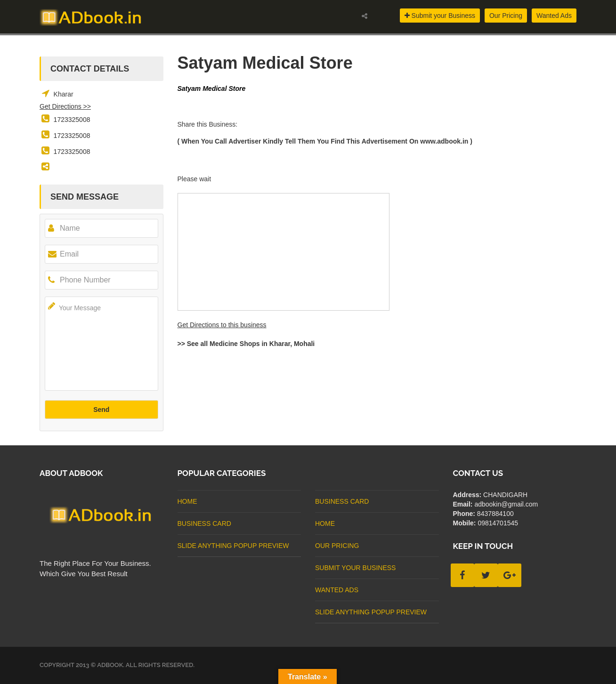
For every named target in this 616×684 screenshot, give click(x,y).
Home (187, 501)
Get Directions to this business (222, 325)
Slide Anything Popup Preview (233, 546)
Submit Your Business (355, 568)
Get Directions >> (65, 106)
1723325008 (72, 120)
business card (204, 523)
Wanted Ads (554, 16)
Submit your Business (440, 16)
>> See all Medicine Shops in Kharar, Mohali (246, 344)
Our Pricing (506, 16)
